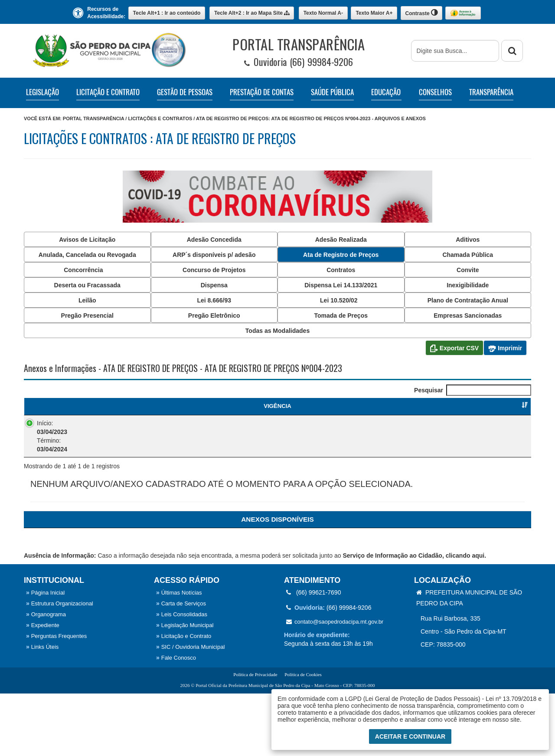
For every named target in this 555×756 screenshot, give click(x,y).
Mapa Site (252, 13)
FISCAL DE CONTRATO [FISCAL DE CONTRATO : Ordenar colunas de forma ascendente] (486, 406)
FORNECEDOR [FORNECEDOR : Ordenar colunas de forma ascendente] (396, 406)
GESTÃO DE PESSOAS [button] (185, 92)
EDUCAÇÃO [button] (386, 92)
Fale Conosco (176, 720)
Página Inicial (45, 655)
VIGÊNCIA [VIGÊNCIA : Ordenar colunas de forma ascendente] (53, 406)
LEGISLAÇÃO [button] (42, 92)
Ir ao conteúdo (167, 13)
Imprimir (505, 348)
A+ (374, 13)
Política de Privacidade (255, 737)
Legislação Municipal (185, 688)
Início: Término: (43, 444)
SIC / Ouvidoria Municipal (190, 709)
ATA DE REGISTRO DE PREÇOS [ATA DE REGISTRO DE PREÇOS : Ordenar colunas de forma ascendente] (127, 410)
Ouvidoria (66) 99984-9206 (299, 62)
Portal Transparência (93, 118)
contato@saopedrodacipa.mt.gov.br (335, 684)
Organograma (46, 677)
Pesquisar (473, 390)
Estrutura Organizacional (60, 666)
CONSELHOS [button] (435, 92)
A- (323, 13)
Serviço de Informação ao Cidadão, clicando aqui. (414, 618)
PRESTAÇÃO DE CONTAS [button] (262, 92)
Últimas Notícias (179, 655)
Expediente (43, 688)
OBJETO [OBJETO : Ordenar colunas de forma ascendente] (216, 406)
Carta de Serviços (181, 666)
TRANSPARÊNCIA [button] (491, 92)
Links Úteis (42, 709)
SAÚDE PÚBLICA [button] (332, 92)
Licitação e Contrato (184, 698)
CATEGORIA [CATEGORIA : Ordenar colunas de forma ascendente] (307, 406)
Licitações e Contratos (160, 118)
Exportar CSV (454, 348)
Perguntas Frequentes (56, 698)
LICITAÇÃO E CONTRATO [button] (108, 92)
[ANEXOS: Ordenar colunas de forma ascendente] (277, 582)
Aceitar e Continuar (410, 736)
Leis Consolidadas (182, 677)
